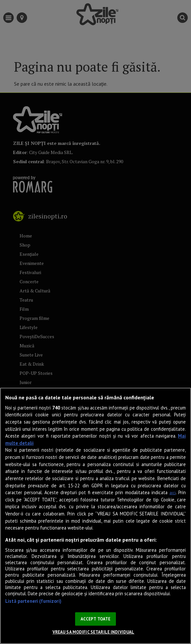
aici (173, 493)
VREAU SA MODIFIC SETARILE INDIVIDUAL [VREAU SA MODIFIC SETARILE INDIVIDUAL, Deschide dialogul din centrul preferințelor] (94, 632)
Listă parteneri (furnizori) (33, 601)
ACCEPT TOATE (96, 619)
